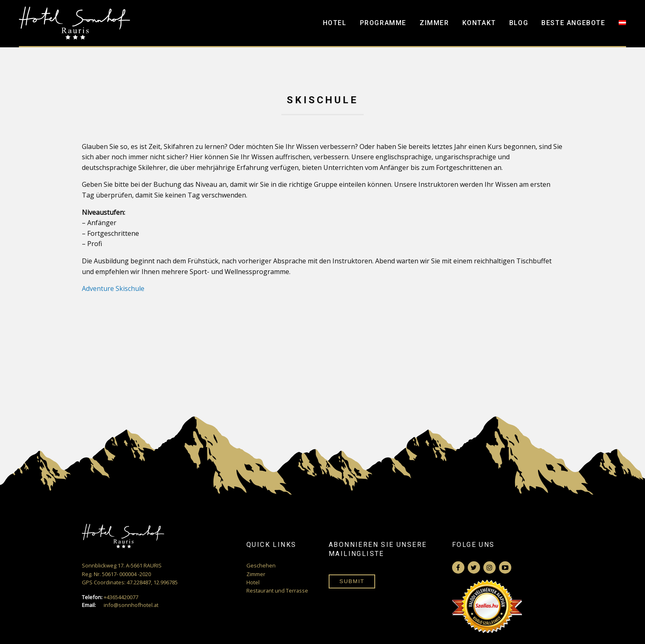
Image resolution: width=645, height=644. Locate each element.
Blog (519, 23)
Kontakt (479, 23)
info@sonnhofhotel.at (120, 605)
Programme (383, 23)
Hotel (335, 23)
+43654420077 (110, 597)
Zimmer (434, 23)
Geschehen (261, 565)
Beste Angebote (573, 23)
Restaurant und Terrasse (277, 591)
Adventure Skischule (113, 288)
